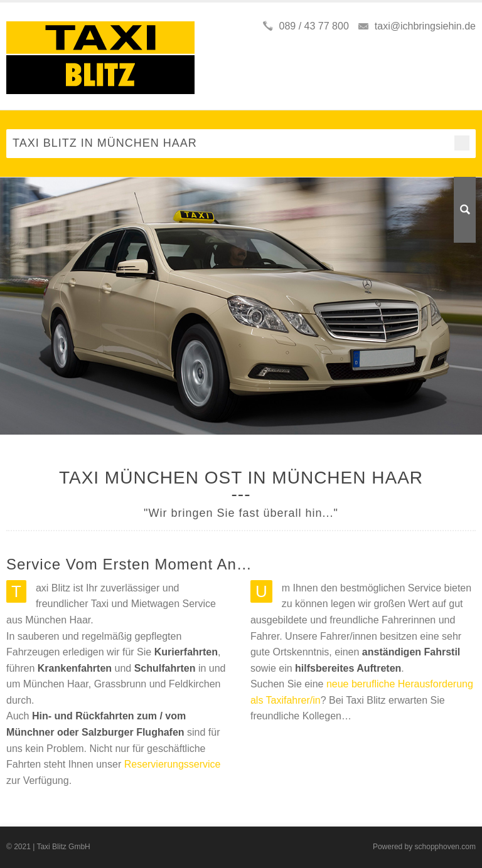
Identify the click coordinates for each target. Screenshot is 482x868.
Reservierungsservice (173, 764)
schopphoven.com (445, 847)
